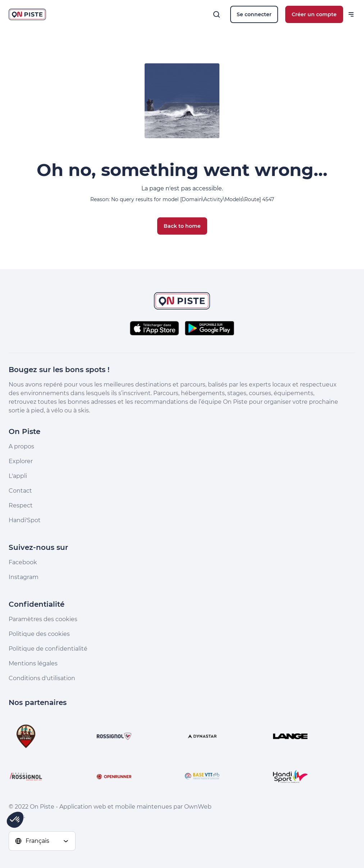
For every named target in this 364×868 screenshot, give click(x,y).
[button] (15, 820)
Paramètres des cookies (43, 619)
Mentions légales (33, 663)
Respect (21, 505)
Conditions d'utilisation (42, 678)
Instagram (24, 577)
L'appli (18, 476)
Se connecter (254, 14)
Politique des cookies (39, 634)
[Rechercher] (217, 14)
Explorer (21, 461)
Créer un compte (314, 14)
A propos (21, 446)
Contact (20, 491)
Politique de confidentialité (48, 649)
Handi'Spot (25, 520)
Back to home (182, 226)
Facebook (23, 562)
